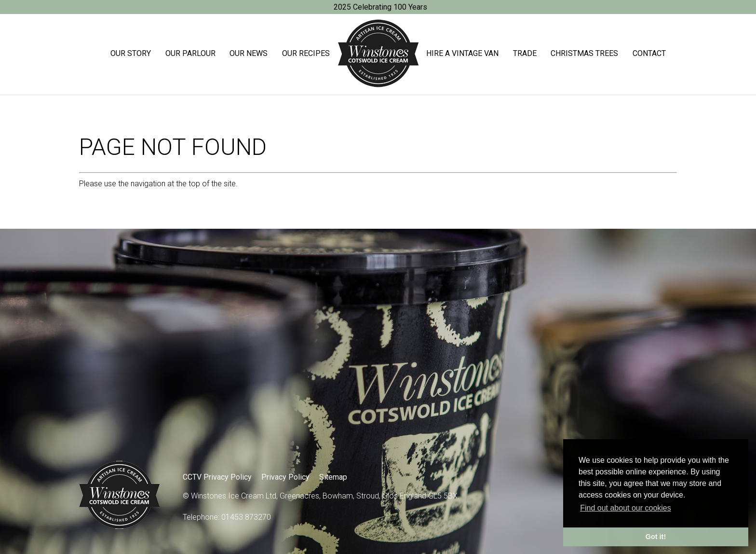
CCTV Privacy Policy (217, 477)
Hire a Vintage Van (462, 53)
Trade (525, 53)
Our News (249, 53)
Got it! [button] (656, 537)
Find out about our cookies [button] (626, 508)
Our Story (131, 53)
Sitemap (333, 477)
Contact (649, 53)
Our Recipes (306, 53)
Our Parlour (190, 53)
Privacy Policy (285, 477)
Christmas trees (584, 53)
